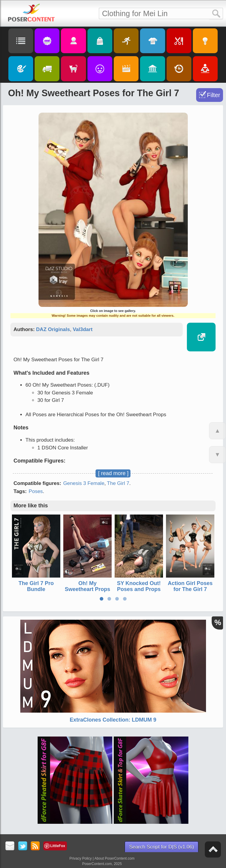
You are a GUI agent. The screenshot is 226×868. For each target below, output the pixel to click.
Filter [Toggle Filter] (213, 95)
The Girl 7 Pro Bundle (36, 586)
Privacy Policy (81, 858)
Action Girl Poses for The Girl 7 (190, 586)
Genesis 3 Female (84, 483)
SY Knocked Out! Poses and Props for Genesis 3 (139, 589)
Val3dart (83, 329)
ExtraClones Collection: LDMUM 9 (113, 720)
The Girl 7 (118, 483)
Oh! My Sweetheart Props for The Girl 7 (87, 589)
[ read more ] (113, 473)
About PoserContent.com (114, 858)
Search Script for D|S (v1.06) (162, 847)
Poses (36, 491)
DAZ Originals (53, 329)
